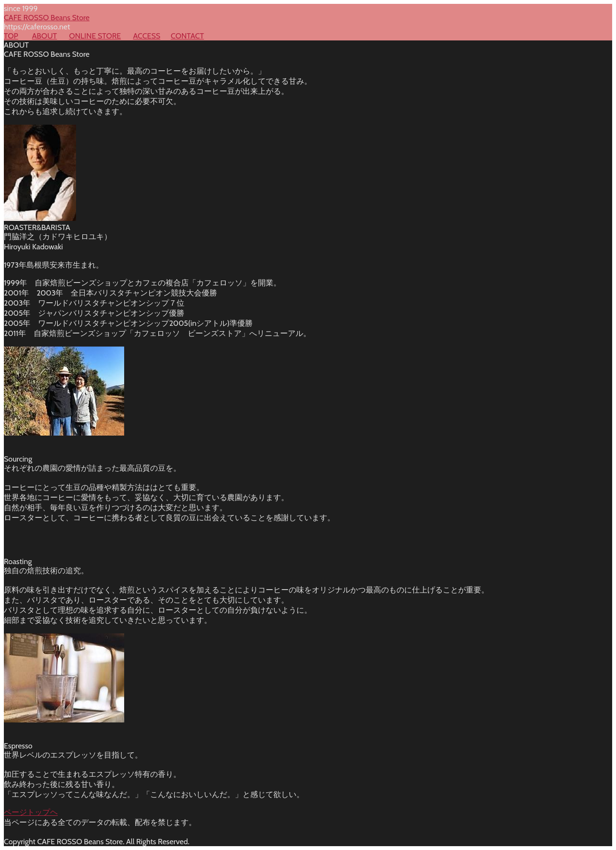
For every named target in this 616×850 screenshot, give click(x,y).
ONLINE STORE (95, 36)
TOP (11, 36)
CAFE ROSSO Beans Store (47, 18)
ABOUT (44, 36)
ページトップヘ (31, 812)
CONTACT (187, 36)
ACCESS (147, 36)
